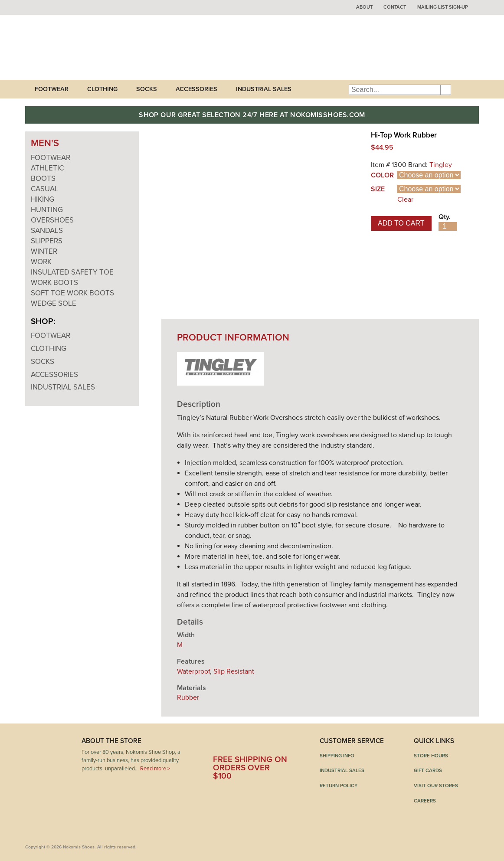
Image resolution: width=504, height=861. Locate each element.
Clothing (102, 89)
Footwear (52, 89)
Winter (44, 251)
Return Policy (339, 786)
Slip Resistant (234, 671)
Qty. (445, 217)
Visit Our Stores (436, 786)
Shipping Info (337, 756)
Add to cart (401, 223)
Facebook (219, 744)
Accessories (196, 89)
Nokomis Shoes (83, 47)
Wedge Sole (54, 303)
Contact (395, 7)
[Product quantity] (448, 226)
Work (41, 262)
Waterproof (193, 671)
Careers (425, 801)
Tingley (441, 165)
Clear (405, 200)
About (364, 7)
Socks (147, 89)
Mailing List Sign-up (443, 7)
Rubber (188, 697)
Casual (45, 189)
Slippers (47, 241)
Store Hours (431, 756)
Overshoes (52, 220)
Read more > (155, 769)
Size (378, 189)
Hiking (43, 199)
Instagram (284, 744)
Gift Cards (428, 770)
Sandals (47, 231)
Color (382, 175)
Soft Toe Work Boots (72, 293)
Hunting (47, 210)
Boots (43, 178)
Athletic (47, 168)
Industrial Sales (264, 89)
